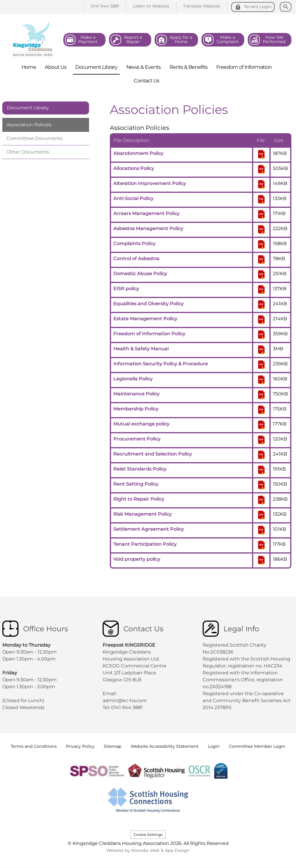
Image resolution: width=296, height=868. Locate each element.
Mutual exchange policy (141, 424)
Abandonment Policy (138, 153)
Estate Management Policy (145, 319)
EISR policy (126, 289)
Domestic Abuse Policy (140, 274)
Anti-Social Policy (133, 198)
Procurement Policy (137, 439)
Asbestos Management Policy (148, 228)
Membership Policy (136, 409)
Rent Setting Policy (136, 484)
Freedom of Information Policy (149, 334)
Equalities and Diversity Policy (148, 304)
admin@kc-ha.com (125, 700)
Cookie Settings (148, 835)
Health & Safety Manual (141, 349)
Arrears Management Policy (146, 213)
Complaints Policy (134, 244)
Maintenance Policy (136, 394)
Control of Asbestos (136, 259)
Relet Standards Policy (140, 469)
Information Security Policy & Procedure (161, 364)
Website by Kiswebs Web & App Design (148, 850)
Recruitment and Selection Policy (153, 454)
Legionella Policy (133, 379)
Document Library (28, 108)
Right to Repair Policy (139, 499)
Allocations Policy (134, 168)
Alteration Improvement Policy (150, 183)
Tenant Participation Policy (145, 544)
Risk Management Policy (143, 514)
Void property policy (137, 559)
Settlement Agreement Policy (149, 529)
